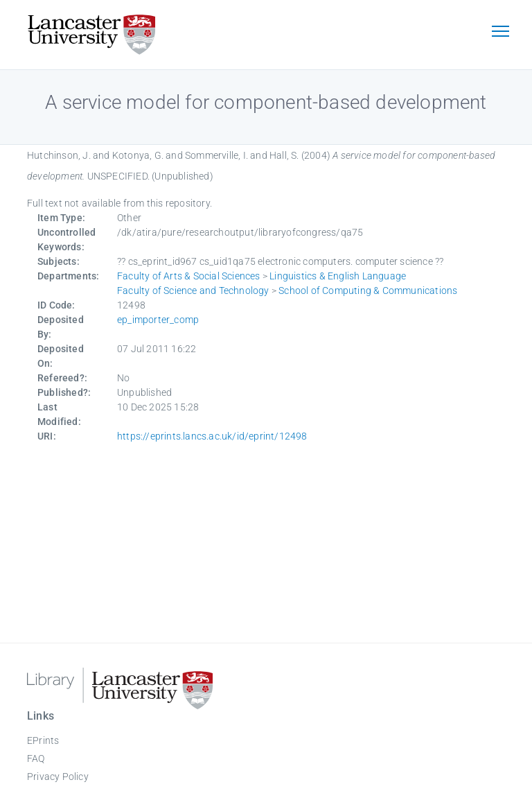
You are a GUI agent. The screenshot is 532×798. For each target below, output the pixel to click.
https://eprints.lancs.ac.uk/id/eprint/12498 (212, 436)
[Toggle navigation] (500, 33)
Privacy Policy (58, 777)
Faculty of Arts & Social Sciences (189, 276)
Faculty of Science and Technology (193, 290)
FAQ (36, 758)
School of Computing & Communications (368, 290)
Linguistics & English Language (338, 276)
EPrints (43, 740)
